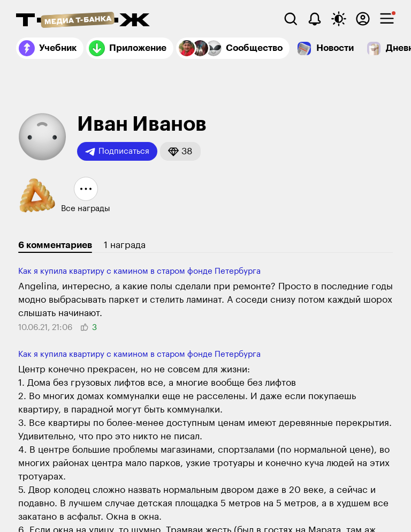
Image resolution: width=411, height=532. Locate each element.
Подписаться (117, 152)
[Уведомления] (315, 19)
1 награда (125, 245)
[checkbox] (387, 19)
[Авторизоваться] (363, 19)
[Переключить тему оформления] (339, 19)
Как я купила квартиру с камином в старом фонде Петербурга (139, 271)
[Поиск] (291, 19)
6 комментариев (55, 245)
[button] (180, 151)
